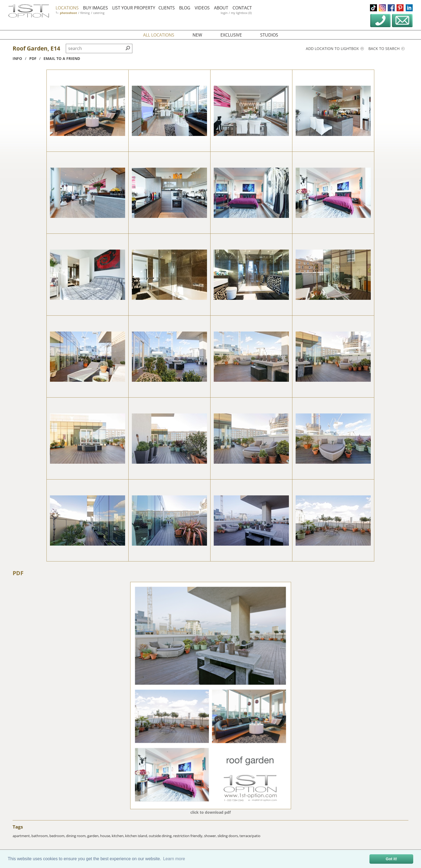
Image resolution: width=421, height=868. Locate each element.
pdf (33, 58)
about (221, 8)
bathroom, (40, 836)
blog (185, 8)
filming (85, 13)
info (17, 58)
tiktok (373, 8)
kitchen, (118, 836)
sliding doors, (228, 836)
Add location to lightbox (335, 48)
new (197, 35)
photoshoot (68, 13)
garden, (94, 836)
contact (242, 8)
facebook (391, 8)
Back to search (386, 48)
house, (106, 836)
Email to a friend (62, 58)
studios (269, 35)
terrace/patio (250, 836)
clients (167, 8)
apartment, (22, 836)
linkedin (409, 8)
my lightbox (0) (241, 13)
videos (202, 8)
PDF (18, 573)
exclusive (231, 35)
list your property (134, 8)
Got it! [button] (391, 859)
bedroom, (58, 836)
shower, (211, 836)
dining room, (77, 836)
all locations (159, 35)
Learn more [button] (174, 859)
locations (67, 8)
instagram (382, 8)
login (224, 13)
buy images (95, 8)
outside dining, (161, 836)
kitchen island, (137, 836)
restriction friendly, (189, 836)
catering (99, 13)
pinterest (400, 8)
